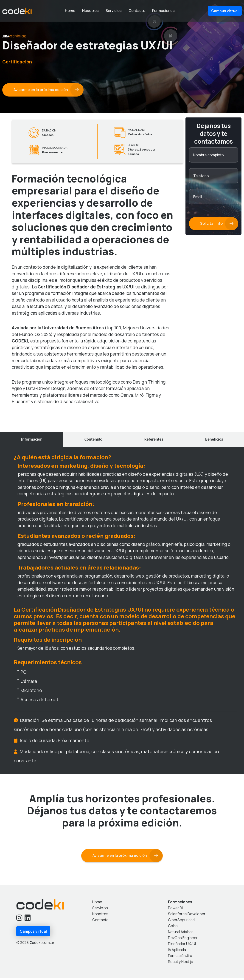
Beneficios (214, 440)
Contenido (94, 440)
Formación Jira (180, 957)
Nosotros (90, 11)
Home (70, 11)
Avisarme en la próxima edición (41, 90)
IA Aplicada (177, 952)
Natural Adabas (181, 934)
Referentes (154, 440)
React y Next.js (181, 963)
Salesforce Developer (187, 916)
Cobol (173, 928)
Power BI (175, 910)
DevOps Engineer (183, 940)
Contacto (137, 11)
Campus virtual (225, 11)
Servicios (114, 11)
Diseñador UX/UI (182, 946)
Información (32, 440)
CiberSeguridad (181, 922)
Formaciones (163, 11)
